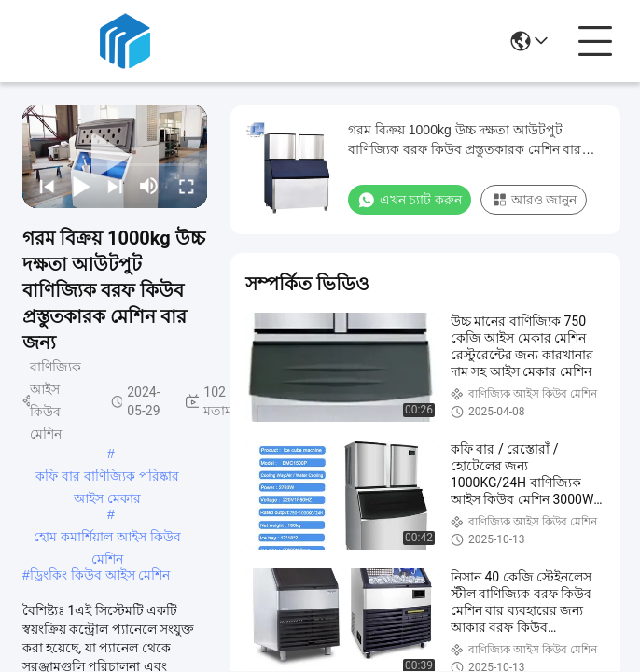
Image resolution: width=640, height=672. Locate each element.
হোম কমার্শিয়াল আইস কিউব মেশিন (107, 539)
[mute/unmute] (149, 186)
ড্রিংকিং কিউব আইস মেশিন (100, 575)
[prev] (45, 186)
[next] (113, 186)
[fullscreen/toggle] (185, 186)
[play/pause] (80, 186)
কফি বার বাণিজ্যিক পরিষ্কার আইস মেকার (107, 478)
